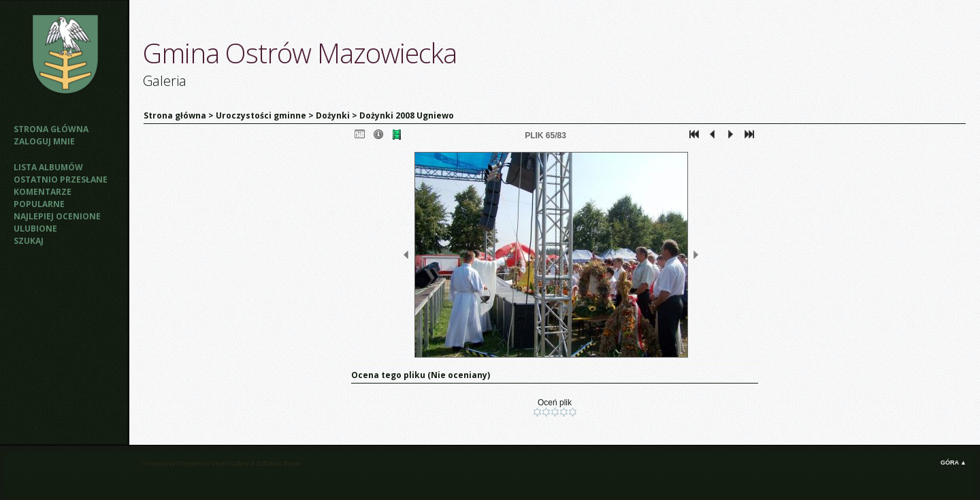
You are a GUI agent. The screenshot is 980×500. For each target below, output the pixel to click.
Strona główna (51, 129)
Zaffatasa (269, 464)
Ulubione (35, 229)
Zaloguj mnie (44, 141)
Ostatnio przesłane (61, 179)
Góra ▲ (953, 463)
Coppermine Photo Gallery (213, 464)
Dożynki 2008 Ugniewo (407, 115)
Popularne (39, 204)
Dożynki (333, 115)
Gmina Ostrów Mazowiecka (300, 53)
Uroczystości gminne (261, 115)
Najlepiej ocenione (57, 216)
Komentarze (43, 192)
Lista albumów (48, 167)
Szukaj (29, 241)
